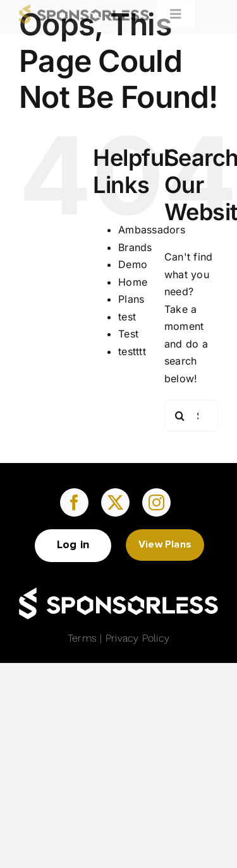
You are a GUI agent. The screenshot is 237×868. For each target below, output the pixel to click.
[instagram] (156, 502)
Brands (135, 247)
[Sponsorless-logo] (84, 8)
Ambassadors (152, 230)
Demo (133, 264)
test (127, 317)
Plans (131, 299)
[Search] (180, 416)
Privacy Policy (137, 638)
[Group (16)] (118, 592)
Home (133, 282)
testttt (132, 351)
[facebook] (74, 502)
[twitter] (115, 502)
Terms (82, 638)
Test (128, 334)
